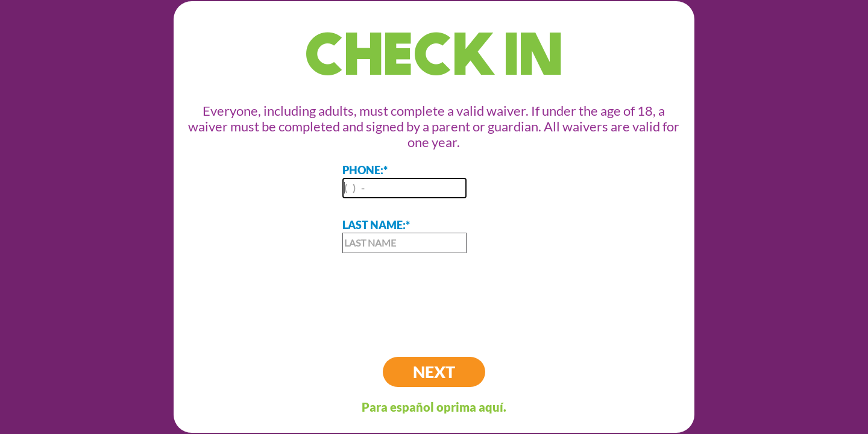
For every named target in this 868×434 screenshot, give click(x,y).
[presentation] (434, 295)
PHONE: (404, 181)
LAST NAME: (404, 236)
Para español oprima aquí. (434, 407)
